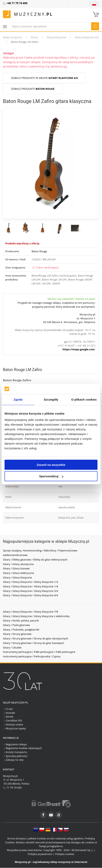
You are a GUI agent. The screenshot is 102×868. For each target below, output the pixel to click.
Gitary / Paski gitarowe (16, 625)
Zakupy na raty (13, 760)
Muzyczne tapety (14, 728)
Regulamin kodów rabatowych (22, 748)
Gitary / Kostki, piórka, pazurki (21, 620)
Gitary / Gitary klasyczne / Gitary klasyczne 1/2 (31, 582)
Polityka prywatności (40, 854)
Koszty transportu (15, 752)
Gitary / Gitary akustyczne (18, 564)
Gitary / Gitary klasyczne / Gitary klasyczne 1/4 (31, 586)
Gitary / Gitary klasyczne (17, 577)
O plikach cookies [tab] (84, 399)
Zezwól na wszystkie (51, 465)
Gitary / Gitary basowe (16, 568)
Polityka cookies (65, 854)
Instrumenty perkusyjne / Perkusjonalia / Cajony (32, 656)
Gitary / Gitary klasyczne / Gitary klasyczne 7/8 (31, 612)
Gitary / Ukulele (12, 647)
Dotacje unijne (13, 724)
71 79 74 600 (12, 788)
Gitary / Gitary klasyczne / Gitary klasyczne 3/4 (31, 591)
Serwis (8, 717)
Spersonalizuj (51, 476)
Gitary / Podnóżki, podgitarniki (21, 630)
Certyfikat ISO (13, 720)
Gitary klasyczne (56, 37)
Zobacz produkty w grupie (44, 78)
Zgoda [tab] (18, 399)
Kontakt (9, 713)
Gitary (34, 37)
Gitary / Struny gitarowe (17, 634)
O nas (8, 709)
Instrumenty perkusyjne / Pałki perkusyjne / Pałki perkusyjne (39, 652)
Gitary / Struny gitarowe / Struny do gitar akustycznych (36, 638)
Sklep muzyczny (12, 37)
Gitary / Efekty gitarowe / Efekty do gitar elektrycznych (35, 560)
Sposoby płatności (15, 756)
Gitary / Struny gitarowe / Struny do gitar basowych (34, 643)
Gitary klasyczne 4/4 (87, 37)
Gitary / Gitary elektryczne (19, 573)
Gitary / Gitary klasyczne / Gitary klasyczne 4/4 (31, 595)
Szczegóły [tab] (51, 399)
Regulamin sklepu (15, 744)
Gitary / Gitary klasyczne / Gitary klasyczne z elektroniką (36, 616)
